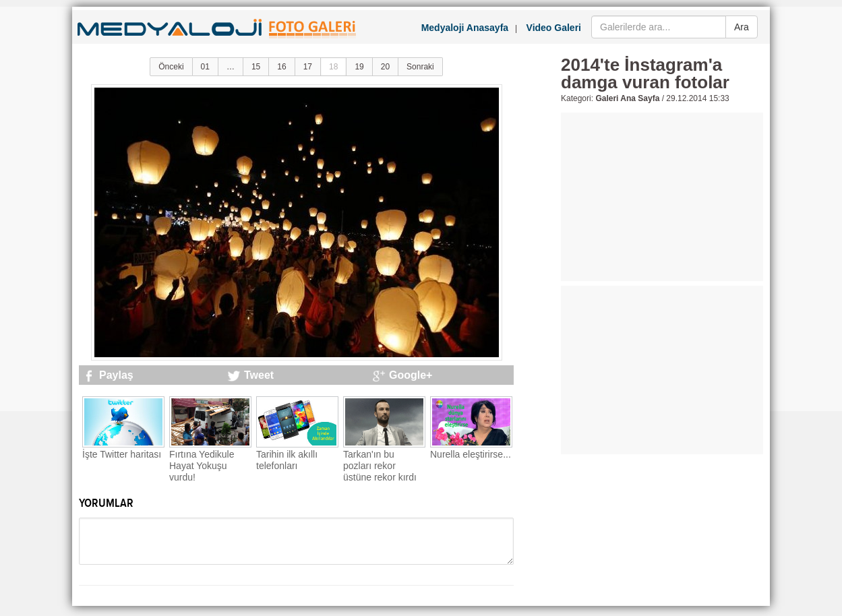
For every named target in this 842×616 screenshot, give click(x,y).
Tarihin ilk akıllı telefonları (287, 460)
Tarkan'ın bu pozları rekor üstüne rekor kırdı (380, 466)
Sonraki (420, 67)
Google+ (411, 375)
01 (205, 67)
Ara (742, 27)
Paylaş (116, 375)
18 (333, 67)
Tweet (259, 375)
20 (385, 67)
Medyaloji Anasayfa (465, 28)
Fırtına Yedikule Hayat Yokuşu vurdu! (202, 466)
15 (256, 67)
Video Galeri (554, 28)
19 (359, 67)
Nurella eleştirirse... (471, 454)
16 (281, 67)
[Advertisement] (662, 197)
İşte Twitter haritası (122, 454)
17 (308, 67)
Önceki (171, 67)
